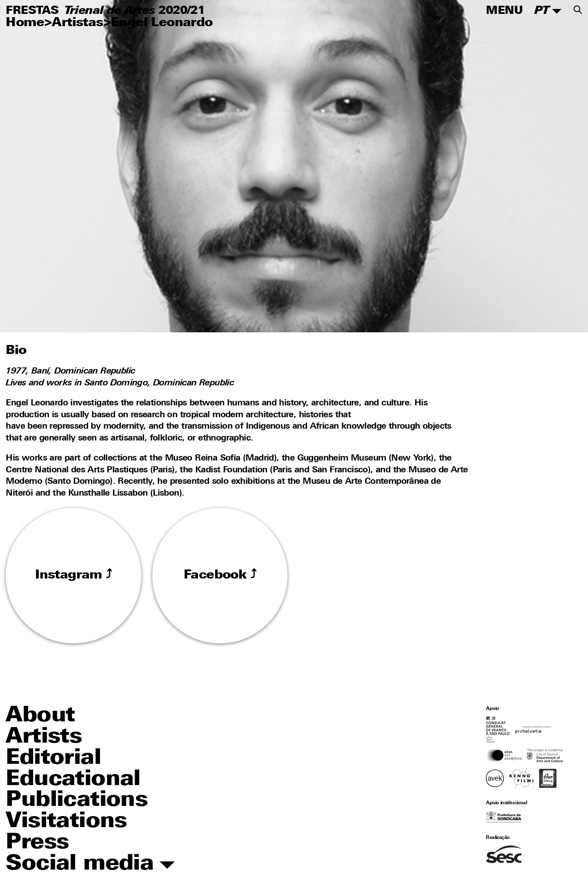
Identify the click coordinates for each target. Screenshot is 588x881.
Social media (90, 864)
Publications (77, 801)
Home (25, 23)
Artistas (77, 23)
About (40, 716)
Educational (73, 780)
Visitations (66, 822)
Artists (44, 737)
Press (37, 843)
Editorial (53, 759)
